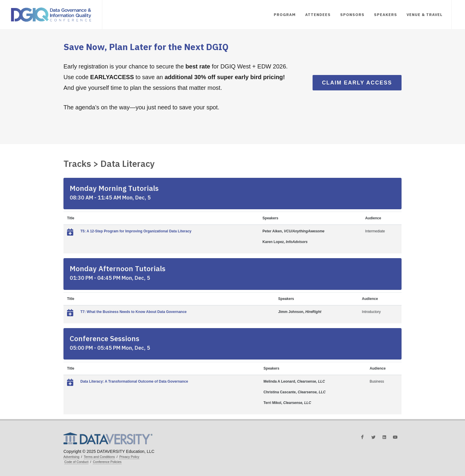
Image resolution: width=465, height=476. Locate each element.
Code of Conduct (76, 462)
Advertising (71, 457)
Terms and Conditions (99, 457)
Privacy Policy (129, 457)
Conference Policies (107, 462)
